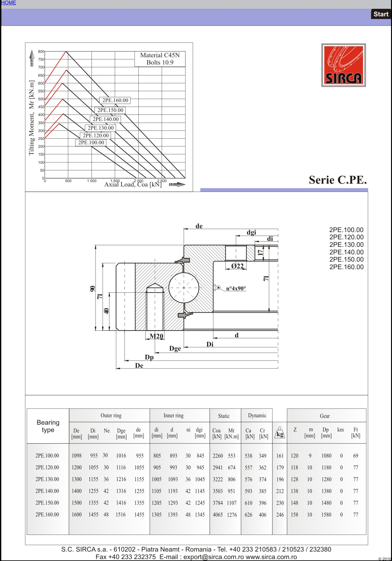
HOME (9, 3)
